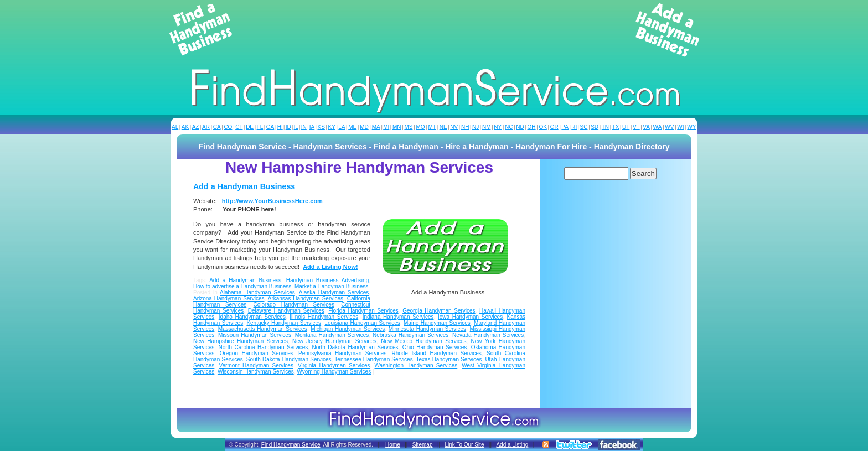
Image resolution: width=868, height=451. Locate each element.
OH (532, 127)
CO (228, 127)
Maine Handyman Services (437, 323)
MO (420, 127)
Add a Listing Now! (330, 267)
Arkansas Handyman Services (306, 299)
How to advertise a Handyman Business (242, 286)
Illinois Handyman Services (324, 317)
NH (465, 127)
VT (636, 127)
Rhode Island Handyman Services (436, 353)
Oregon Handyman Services (257, 353)
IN (304, 127)
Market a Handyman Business (331, 286)
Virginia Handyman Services (334, 366)
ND (520, 127)
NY (498, 127)
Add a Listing (512, 445)
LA (342, 127)
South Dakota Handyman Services (289, 359)
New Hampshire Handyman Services (241, 341)
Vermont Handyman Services (256, 366)
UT (626, 127)
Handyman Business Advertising (328, 280)
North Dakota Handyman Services (355, 347)
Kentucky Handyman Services (284, 323)
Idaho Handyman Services (252, 317)
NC (509, 127)
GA (270, 127)
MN (397, 127)
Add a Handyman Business (244, 186)
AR (206, 127)
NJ (476, 127)
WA (658, 127)
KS (321, 127)
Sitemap (423, 445)
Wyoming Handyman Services (334, 372)
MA (376, 127)
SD (595, 127)
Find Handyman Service (291, 445)
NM (487, 127)
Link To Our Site (464, 445)
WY (691, 127)
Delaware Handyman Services (286, 311)
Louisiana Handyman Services (362, 323)
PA (565, 127)
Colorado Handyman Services (294, 305)
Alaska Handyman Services (334, 292)
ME (352, 127)
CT (239, 127)
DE (250, 127)
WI (680, 127)
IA (312, 127)
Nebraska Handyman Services (410, 335)
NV (454, 127)
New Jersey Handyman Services (334, 341)
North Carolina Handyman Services (263, 347)
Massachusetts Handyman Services (263, 329)
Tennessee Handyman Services (373, 359)
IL (296, 127)
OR (554, 127)
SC (584, 127)
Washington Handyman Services (416, 366)
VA (646, 127)
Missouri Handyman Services (255, 335)
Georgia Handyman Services (439, 311)
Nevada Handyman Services (488, 335)
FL (260, 127)
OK (542, 127)
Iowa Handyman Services (470, 317)
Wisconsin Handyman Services (256, 372)
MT (432, 127)
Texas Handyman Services (449, 359)
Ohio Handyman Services (435, 347)
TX (616, 127)
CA (217, 127)
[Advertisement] (434, 30)
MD (364, 127)
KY (331, 127)
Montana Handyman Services (332, 335)
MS (408, 127)
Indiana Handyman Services (398, 317)
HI (280, 127)
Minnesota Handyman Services (427, 329)
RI (574, 127)
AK (185, 127)
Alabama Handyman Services (257, 292)
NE (443, 127)
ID (288, 127)
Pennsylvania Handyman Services (342, 353)
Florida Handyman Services (363, 311)
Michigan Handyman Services (348, 329)
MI (386, 127)
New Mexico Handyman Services (423, 341)
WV (669, 127)
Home (393, 445)
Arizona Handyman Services (229, 299)
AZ (196, 127)
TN (605, 127)
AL (175, 127)
